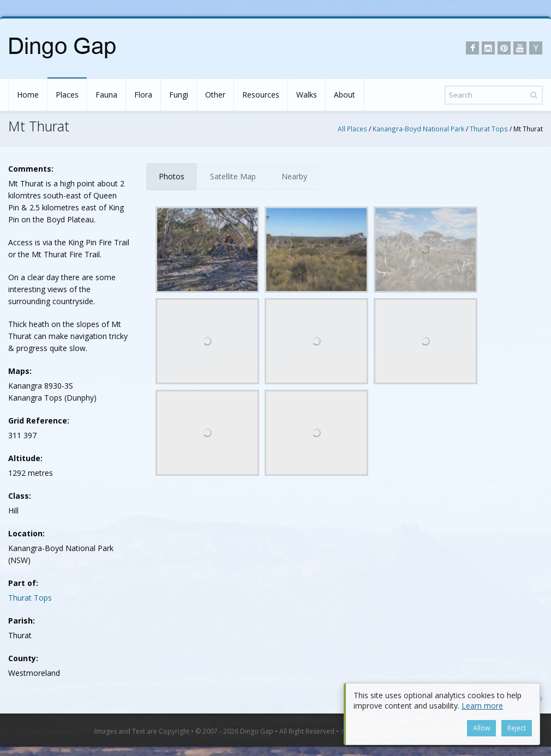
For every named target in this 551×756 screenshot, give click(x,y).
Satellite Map (233, 176)
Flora (143, 95)
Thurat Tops (489, 129)
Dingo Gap (257, 731)
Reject (517, 728)
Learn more (482, 706)
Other (215, 95)
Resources (261, 95)
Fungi (179, 95)
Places (67, 95)
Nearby (294, 176)
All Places (352, 129)
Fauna (106, 95)
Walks (307, 95)
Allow (481, 728)
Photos (172, 176)
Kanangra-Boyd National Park (418, 129)
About (345, 95)
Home (28, 95)
